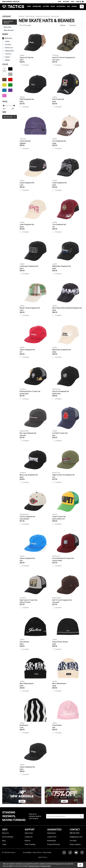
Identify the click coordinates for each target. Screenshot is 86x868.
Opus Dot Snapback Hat (68, 380)
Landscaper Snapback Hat (35, 254)
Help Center (29, 833)
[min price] (5, 109)
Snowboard (37, 6)
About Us (5, 833)
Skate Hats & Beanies (43, 16)
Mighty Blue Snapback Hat (68, 254)
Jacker (6, 41)
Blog (4, 841)
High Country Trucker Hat (35, 588)
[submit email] (81, 816)
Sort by (63, 25)
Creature (7, 45)
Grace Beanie (35, 630)
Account (66, 2)
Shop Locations (75, 844)
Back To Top (43, 857)
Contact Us (29, 837)
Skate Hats (7, 27)
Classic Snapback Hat (35, 338)
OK (80, 865)
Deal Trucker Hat (68, 87)
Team (4, 844)
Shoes (53, 6)
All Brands (7, 38)
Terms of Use (37, 853)
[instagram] (64, 853)
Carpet (6, 57)
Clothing (46, 6)
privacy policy (46, 866)
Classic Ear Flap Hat (35, 46)
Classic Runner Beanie (68, 630)
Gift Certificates (8, 837)
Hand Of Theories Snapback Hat (68, 46)
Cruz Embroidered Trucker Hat (68, 546)
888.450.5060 (75, 833)
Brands (74, 6)
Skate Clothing (30, 16)
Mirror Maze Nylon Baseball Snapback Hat (68, 296)
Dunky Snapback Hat (35, 171)
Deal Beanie (35, 713)
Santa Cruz (8, 48)
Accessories (61, 6)
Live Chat (73, 841)
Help (73, 2)
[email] (65, 816)
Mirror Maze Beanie (35, 672)
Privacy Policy (47, 853)
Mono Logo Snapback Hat (35, 463)
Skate (29, 6)
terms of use (33, 866)
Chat (59, 2)
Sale (68, 6)
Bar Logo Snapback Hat (35, 421)
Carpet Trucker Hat (68, 505)
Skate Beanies (9, 30)
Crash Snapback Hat (68, 171)
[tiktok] (70, 853)
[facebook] (82, 853)
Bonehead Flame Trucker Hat (35, 380)
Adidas (6, 60)
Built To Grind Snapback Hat (68, 588)
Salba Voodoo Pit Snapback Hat (68, 463)
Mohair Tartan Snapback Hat (35, 296)
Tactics (13, 7)
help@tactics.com (76, 837)
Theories (7, 54)
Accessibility (27, 853)
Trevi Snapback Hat (68, 129)
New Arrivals (10, 117)
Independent (8, 51)
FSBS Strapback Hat (35, 87)
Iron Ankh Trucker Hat (68, 421)
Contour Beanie (35, 129)
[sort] (76, 25)
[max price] (14, 109)
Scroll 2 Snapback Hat (35, 505)
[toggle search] (82, 7)
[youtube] (76, 853)
